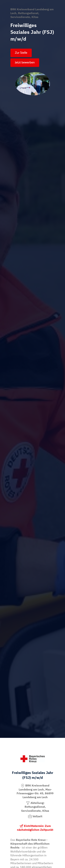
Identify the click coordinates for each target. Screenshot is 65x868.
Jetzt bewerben (25, 63)
